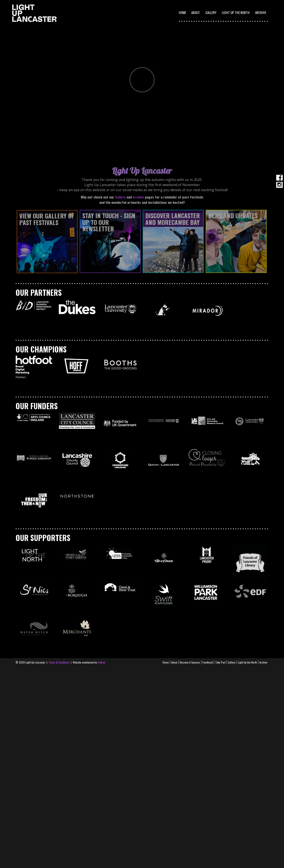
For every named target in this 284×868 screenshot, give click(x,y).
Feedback (208, 662)
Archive (261, 12)
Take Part (220, 662)
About (174, 662)
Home (182, 12)
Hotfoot (101, 662)
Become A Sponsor (190, 662)
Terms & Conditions (59, 662)
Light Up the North (236, 12)
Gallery (211, 12)
